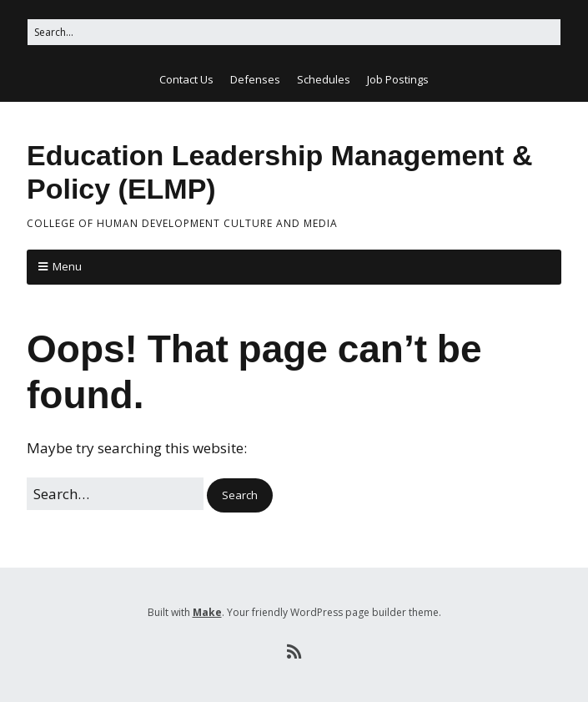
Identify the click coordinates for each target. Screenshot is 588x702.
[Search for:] (294, 32)
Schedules (324, 79)
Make (207, 612)
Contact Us (186, 79)
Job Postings (398, 79)
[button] (240, 495)
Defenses (255, 79)
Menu (67, 266)
